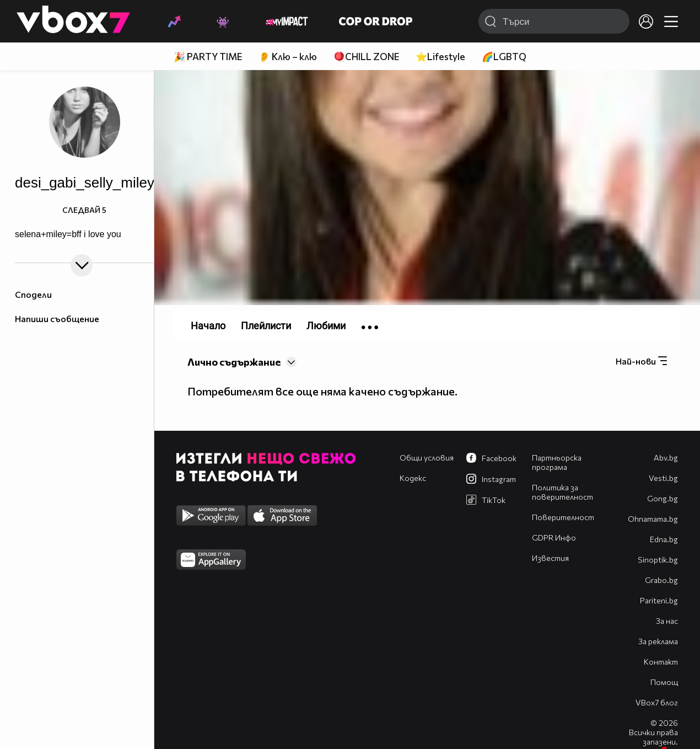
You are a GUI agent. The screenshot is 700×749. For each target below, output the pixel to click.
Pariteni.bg (659, 600)
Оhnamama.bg (653, 519)
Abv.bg (666, 458)
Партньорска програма (557, 462)
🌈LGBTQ (504, 57)
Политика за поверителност (562, 492)
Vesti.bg (663, 478)
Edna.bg (664, 539)
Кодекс (413, 478)
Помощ (664, 682)
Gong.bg (663, 498)
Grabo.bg (661, 580)
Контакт (661, 662)
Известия (550, 558)
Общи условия (427, 458)
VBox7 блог (657, 702)
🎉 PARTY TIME (208, 57)
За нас (667, 621)
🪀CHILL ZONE (366, 57)
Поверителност (563, 517)
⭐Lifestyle (440, 57)
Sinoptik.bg (658, 560)
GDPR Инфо (554, 537)
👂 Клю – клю (288, 57)
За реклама (658, 641)
